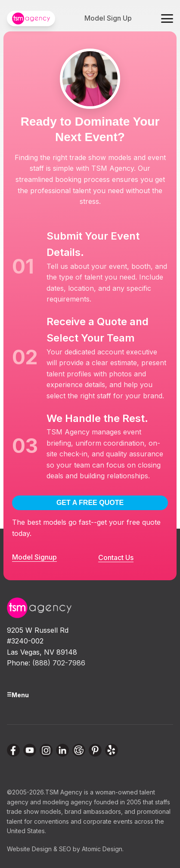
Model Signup (34, 557)
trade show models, (35, 811)
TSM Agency (64, 792)
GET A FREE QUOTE (90, 503)
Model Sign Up (108, 18)
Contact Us (116, 557)
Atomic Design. (103, 849)
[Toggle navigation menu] (167, 18)
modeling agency (67, 802)
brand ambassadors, (94, 811)
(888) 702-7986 (59, 663)
